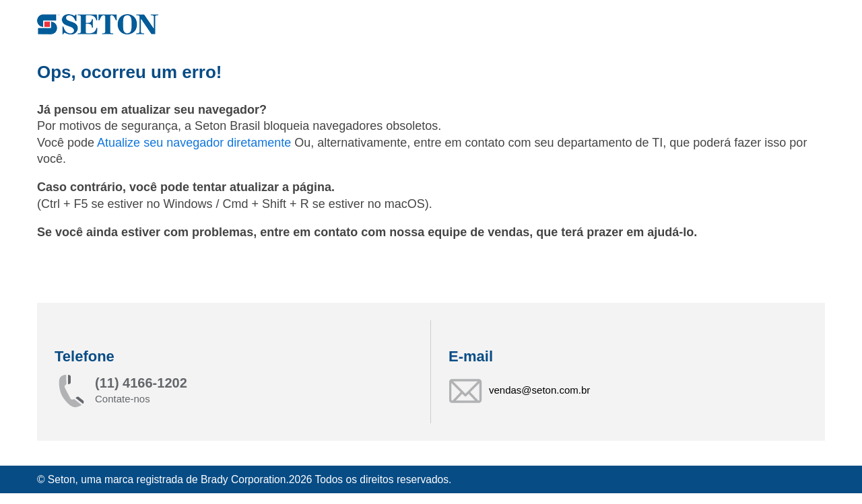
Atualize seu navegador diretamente (196, 143)
